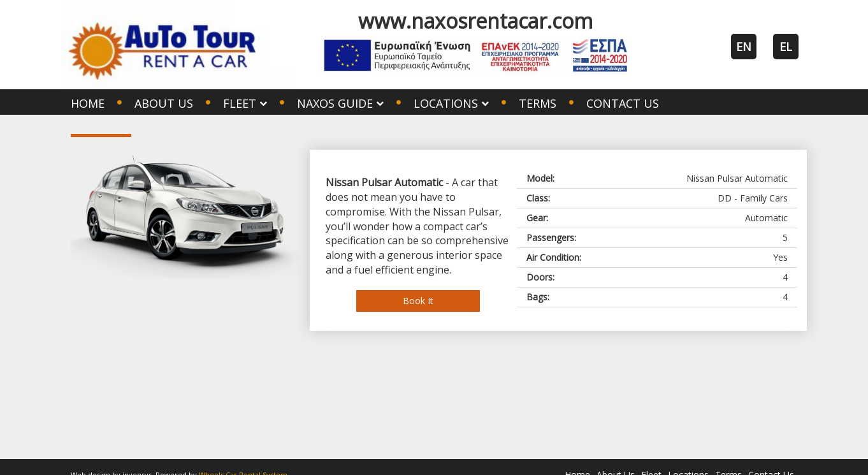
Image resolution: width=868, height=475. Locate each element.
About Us (164, 103)
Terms (538, 103)
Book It (418, 301)
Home (88, 103)
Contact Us (623, 103)
